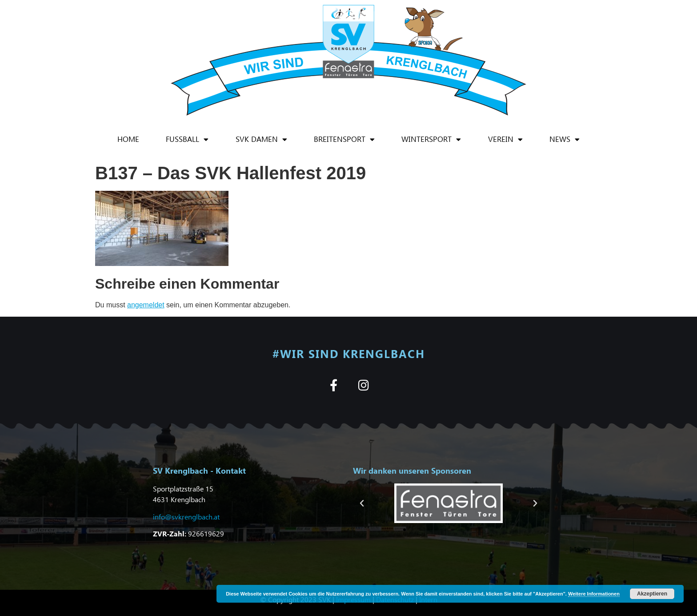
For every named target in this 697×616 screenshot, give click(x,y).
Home (128, 139)
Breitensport (344, 139)
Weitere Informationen (594, 594)
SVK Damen (261, 139)
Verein (505, 139)
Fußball (187, 139)
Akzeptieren (652, 594)
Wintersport (431, 139)
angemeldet (146, 305)
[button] (362, 503)
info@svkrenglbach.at (186, 517)
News (565, 139)
